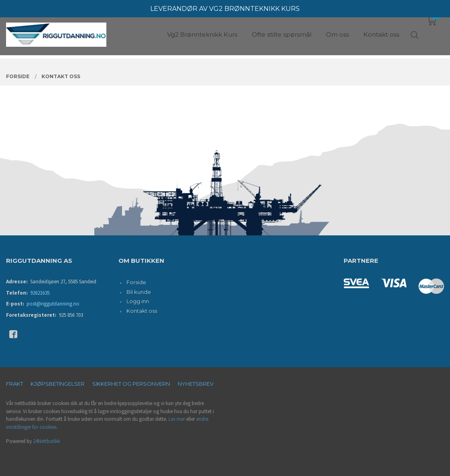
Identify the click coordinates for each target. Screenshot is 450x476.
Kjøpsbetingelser (58, 384)
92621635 (40, 293)
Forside (136, 282)
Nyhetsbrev (196, 384)
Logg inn (138, 301)
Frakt (15, 384)
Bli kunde (139, 292)
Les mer (177, 419)
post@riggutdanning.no (53, 304)
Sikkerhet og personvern (131, 384)
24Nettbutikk (47, 441)
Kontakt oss (142, 311)
